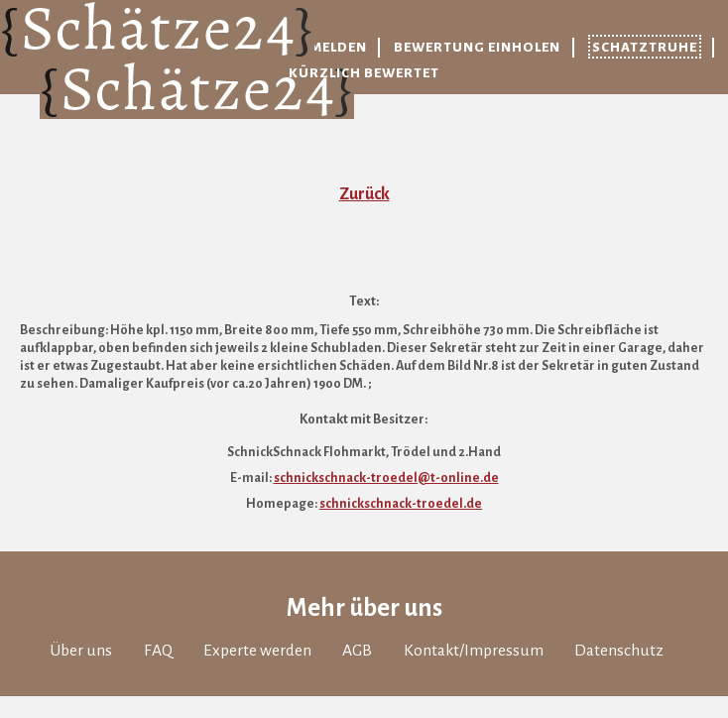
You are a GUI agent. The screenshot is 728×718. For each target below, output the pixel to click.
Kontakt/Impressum (474, 651)
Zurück (364, 194)
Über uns (81, 651)
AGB (357, 651)
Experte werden (257, 651)
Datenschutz (619, 651)
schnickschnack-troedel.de (401, 504)
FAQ (158, 651)
